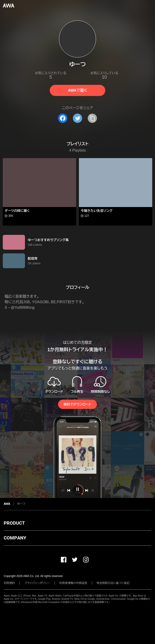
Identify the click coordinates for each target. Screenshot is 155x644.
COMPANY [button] (15, 538)
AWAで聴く (77, 90)
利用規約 (9, 583)
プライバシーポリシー (37, 583)
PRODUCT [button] (14, 523)
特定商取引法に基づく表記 (113, 583)
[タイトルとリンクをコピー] (92, 118)
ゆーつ (21, 504)
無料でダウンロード (77, 404)
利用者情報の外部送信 (73, 583)
